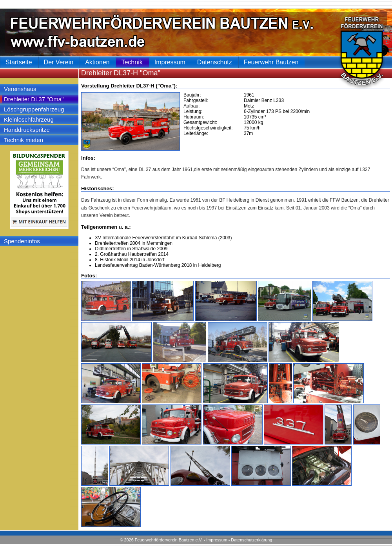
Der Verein (59, 62)
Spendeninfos (22, 241)
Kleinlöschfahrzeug (29, 119)
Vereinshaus (20, 89)
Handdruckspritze (27, 130)
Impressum (217, 540)
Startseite (19, 62)
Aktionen (97, 62)
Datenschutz (215, 62)
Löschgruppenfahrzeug (34, 109)
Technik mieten (24, 140)
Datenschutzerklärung (251, 540)
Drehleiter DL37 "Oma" (34, 99)
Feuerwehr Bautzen (271, 62)
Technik (132, 62)
